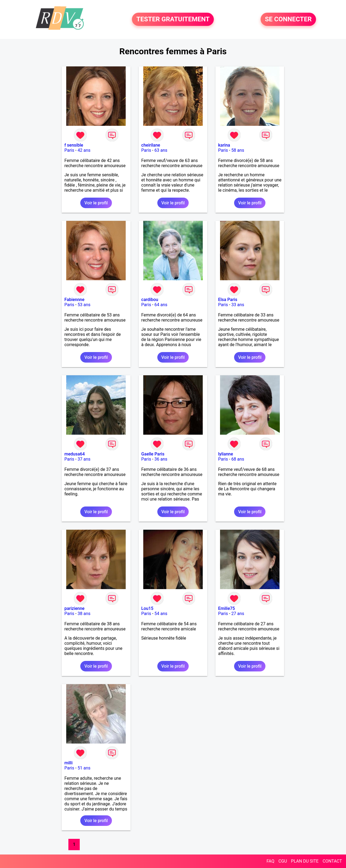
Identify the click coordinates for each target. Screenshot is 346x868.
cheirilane (151, 145)
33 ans (238, 305)
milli (68, 763)
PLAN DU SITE (305, 861)
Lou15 (147, 608)
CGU (283, 861)
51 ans (84, 768)
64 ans (161, 305)
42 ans (84, 150)
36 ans (161, 459)
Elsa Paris (228, 300)
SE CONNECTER (288, 19)
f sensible (74, 145)
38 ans (84, 614)
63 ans (161, 150)
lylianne (226, 454)
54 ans (161, 614)
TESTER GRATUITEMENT (173, 19)
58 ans (238, 150)
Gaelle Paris (153, 454)
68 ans (238, 459)
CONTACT (332, 861)
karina (224, 145)
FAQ (270, 861)
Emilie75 (227, 608)
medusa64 (74, 454)
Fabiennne (74, 300)
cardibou (150, 300)
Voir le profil (96, 203)
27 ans (238, 614)
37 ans (84, 459)
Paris (69, 150)
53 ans (84, 305)
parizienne (74, 608)
